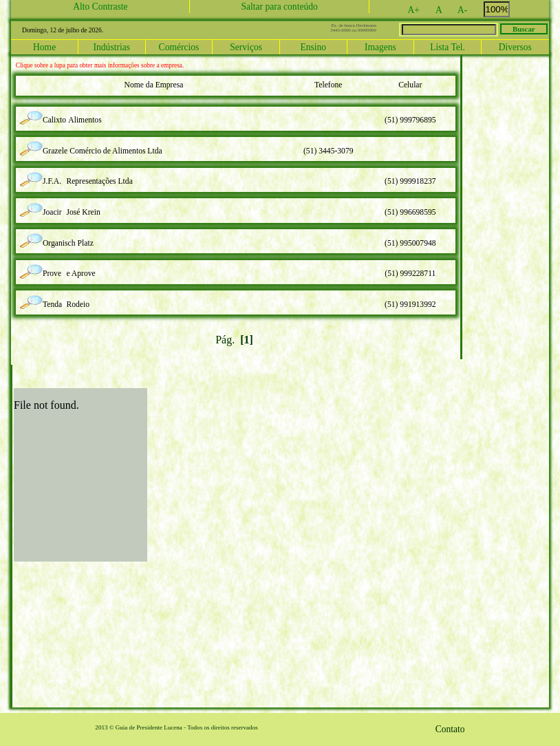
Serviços (246, 47)
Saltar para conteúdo (279, 7)
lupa (34, 113)
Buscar (524, 29)
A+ (421, 9)
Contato (450, 729)
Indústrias (112, 47)
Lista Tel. (448, 47)
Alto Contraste (100, 7)
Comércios (179, 47)
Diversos (515, 47)
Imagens (380, 47)
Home (44, 47)
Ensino (313, 47)
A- (470, 9)
